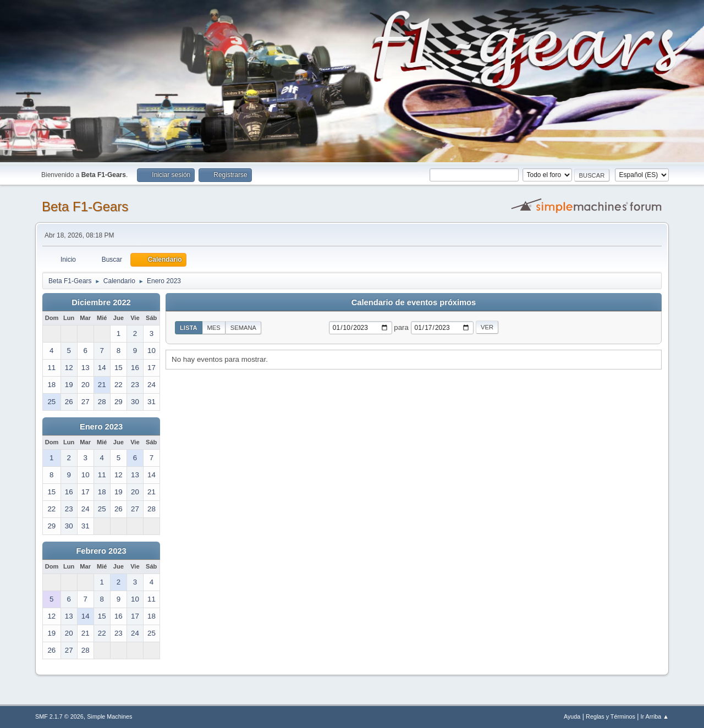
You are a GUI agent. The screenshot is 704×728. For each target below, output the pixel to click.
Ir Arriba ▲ (655, 716)
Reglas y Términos (610, 716)
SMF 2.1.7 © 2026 (59, 716)
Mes (214, 328)
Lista (189, 328)
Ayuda (572, 716)
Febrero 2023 (101, 551)
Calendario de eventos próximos (414, 302)
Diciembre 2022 (101, 302)
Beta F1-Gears (85, 206)
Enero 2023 (101, 427)
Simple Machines (109, 716)
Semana (243, 328)
